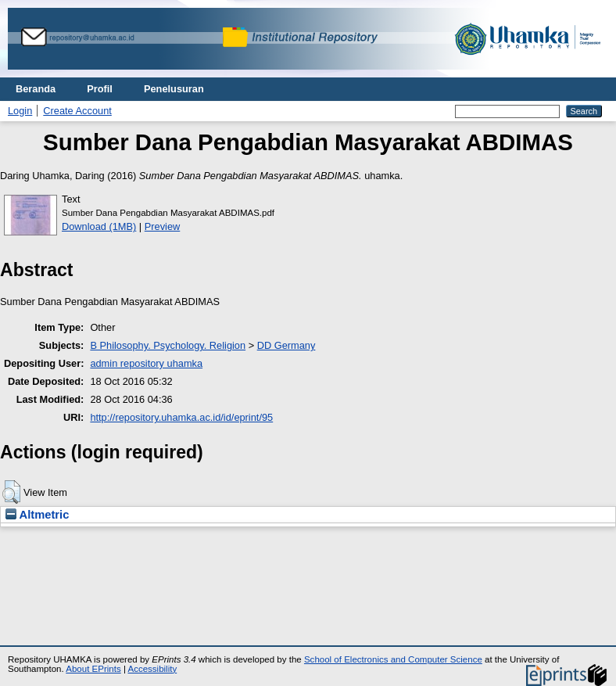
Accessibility (152, 669)
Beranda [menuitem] (36, 89)
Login (20, 111)
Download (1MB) (99, 226)
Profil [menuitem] (100, 89)
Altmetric (37, 515)
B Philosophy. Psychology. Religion (168, 345)
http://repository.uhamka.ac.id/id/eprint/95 (181, 417)
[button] (11, 492)
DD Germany (287, 345)
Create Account (77, 111)
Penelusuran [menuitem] (174, 89)
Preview (163, 226)
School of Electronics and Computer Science (393, 659)
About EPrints (93, 669)
